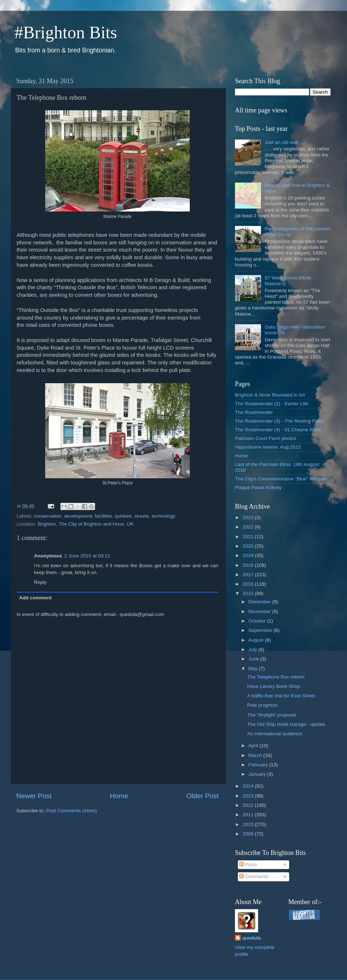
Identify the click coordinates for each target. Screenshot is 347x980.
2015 (249, 593)
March (256, 755)
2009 (249, 834)
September (261, 630)
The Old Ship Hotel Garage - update (286, 724)
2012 (249, 805)
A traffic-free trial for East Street (281, 696)
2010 (249, 824)
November (260, 611)
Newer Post (34, 796)
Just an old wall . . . (285, 142)
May (254, 669)
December (260, 602)
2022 (249, 527)
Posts (248, 865)
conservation (48, 516)
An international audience (275, 734)
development (78, 516)
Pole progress (262, 705)
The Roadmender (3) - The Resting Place (280, 421)
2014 (249, 786)
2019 (249, 555)
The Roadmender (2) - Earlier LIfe (272, 404)
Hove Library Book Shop (274, 686)
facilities (103, 516)
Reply (40, 582)
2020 (249, 546)
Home (119, 796)
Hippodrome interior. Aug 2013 (268, 447)
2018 (249, 565)
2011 (249, 815)
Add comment (35, 598)
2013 (249, 796)
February (259, 765)
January (258, 774)
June (254, 659)
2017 (249, 575)
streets (142, 516)
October (258, 621)
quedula (252, 938)
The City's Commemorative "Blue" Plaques (281, 479)
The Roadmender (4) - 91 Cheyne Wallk (278, 430)
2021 (249, 537)
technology (164, 516)
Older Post (203, 796)
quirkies (123, 516)
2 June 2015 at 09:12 (87, 556)
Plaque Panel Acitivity (258, 487)
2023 (249, 517)
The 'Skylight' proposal (272, 715)
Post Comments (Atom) (72, 811)
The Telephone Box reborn (276, 677)
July (253, 649)
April (254, 746)
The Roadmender (254, 412)
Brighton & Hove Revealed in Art (270, 395)
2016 (249, 584)
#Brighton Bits (66, 32)
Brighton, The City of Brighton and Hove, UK (86, 524)
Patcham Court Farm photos (266, 438)
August (257, 640)
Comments (254, 876)
